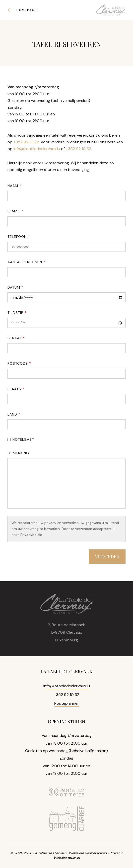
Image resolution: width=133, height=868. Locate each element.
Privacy (116, 853)
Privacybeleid (31, 535)
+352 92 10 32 (26, 142)
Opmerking (18, 453)
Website (60, 858)
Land (12, 414)
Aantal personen (25, 262)
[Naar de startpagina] (111, 10)
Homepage (27, 10)
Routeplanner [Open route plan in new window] (67, 703)
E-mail (14, 211)
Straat (14, 338)
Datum (14, 287)
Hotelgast (23, 439)
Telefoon (17, 237)
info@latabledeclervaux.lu (37, 149)
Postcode (18, 363)
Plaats (14, 389)
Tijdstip (15, 313)
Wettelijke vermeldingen (88, 853)
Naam (13, 186)
